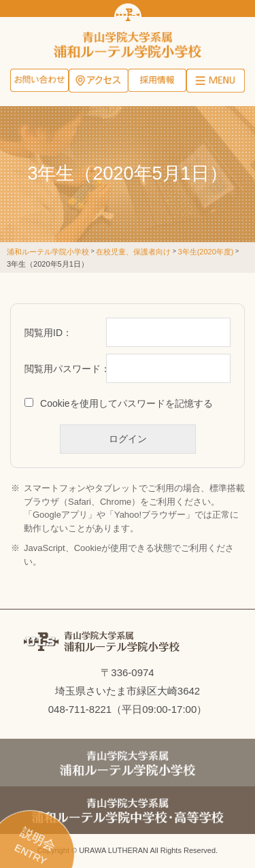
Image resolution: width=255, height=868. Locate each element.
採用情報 (157, 82)
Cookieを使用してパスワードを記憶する (126, 403)
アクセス (98, 82)
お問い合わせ (39, 82)
